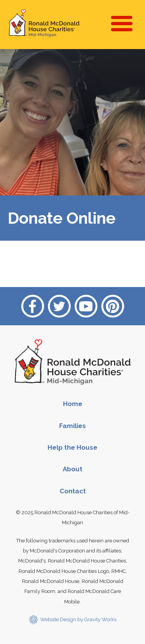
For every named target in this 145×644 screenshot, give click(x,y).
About (72, 469)
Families (72, 426)
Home (73, 404)
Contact (73, 491)
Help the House (72, 447)
